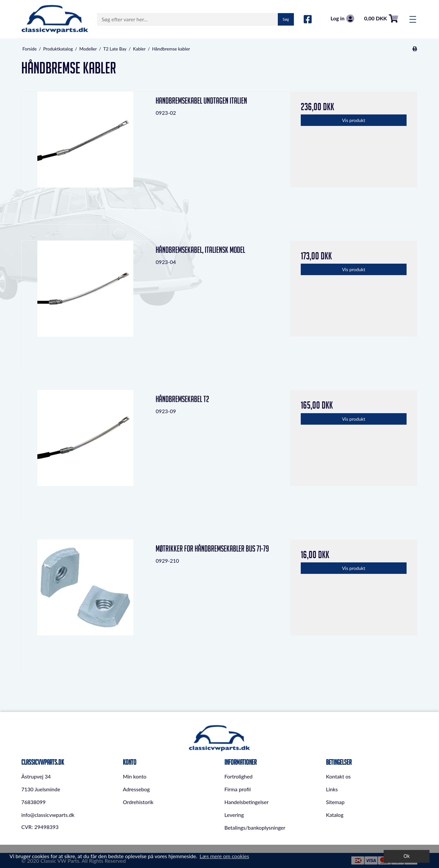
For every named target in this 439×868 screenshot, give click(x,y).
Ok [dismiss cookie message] (407, 856)
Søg (286, 19)
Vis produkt (354, 120)
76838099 (33, 802)
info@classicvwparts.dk (48, 815)
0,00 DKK (381, 19)
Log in (342, 19)
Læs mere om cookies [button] (224, 856)
